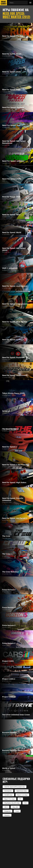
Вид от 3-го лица (9, 799)
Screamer (6, 411)
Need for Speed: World (12, 232)
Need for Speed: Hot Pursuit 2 (15, 518)
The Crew (6, 536)
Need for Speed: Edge (11, 90)
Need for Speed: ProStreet (13, 357)
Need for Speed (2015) (11, 72)
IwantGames (4, 3)
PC (20, 799)
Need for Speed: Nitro (11, 215)
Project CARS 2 (9, 679)
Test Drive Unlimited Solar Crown (16, 715)
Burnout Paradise (10, 733)
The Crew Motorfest (10, 572)
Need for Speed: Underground (15, 286)
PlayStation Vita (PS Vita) (12, 803)
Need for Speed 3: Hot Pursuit (15, 465)
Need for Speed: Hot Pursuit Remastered (14, 142)
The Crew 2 (7, 554)
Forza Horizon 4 (9, 608)
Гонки (17, 811)
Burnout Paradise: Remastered (15, 750)
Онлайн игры (8, 795)
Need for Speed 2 (9, 447)
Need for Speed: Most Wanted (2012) (16, 15)
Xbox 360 (15, 807)
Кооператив (8, 791)
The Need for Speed (10, 429)
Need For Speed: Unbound (13, 161)
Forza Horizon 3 (9, 590)
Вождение (7, 811)
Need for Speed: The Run (13, 36)
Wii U (6, 807)
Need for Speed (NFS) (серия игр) (15, 787)
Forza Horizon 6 (9, 643)
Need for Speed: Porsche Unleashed (13, 499)
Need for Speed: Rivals (12, 54)
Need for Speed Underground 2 (15, 304)
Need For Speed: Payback (13, 107)
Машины (7, 815)
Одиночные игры (22, 791)
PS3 (25, 803)
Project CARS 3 (9, 697)
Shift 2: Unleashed (10, 268)
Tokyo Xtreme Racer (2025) (13, 393)
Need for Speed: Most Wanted (15, 322)
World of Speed (9, 768)
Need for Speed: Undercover (14, 375)
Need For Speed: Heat (11, 125)
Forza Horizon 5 (9, 625)
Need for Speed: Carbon (12, 340)
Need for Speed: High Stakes (14, 482)
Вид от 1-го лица (22, 795)
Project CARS (8, 661)
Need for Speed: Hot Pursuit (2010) (14, 249)
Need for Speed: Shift (11, 197)
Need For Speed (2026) (12, 179)
